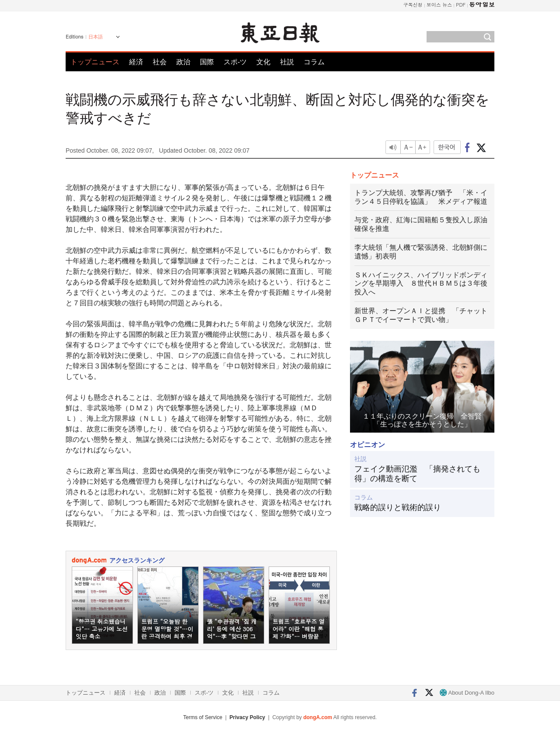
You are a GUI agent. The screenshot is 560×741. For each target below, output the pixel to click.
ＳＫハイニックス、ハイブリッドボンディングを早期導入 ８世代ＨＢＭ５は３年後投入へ (421, 284)
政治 (183, 62)
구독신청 (413, 5)
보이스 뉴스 (439, 5)
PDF (461, 5)
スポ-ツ (235, 62)
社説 (287, 62)
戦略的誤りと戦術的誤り (398, 507)
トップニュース (95, 62)
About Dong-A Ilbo (467, 693)
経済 (136, 62)
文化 (263, 62)
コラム (314, 62)
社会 (160, 62)
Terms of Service (203, 717)
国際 (207, 62)
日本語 (96, 37)
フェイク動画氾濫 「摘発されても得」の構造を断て (417, 474)
